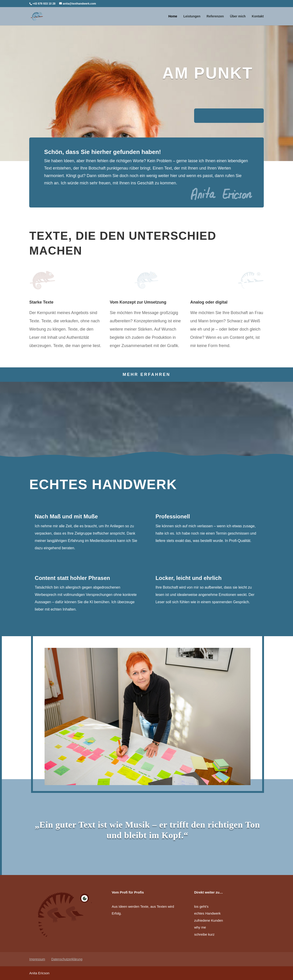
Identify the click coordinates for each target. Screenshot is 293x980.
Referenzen (215, 16)
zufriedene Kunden (209, 920)
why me (200, 927)
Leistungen (192, 16)
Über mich (238, 16)
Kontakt (258, 16)
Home (173, 16)
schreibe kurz (204, 934)
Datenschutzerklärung (67, 959)
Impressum (37, 959)
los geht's (201, 906)
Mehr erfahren (146, 374)
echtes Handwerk (207, 913)
